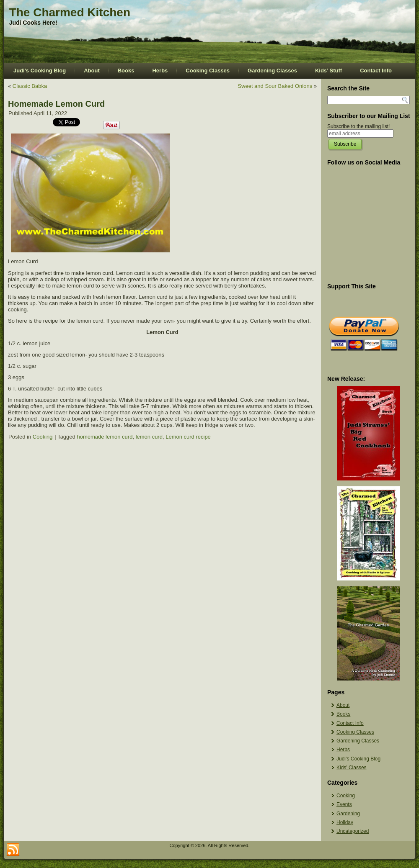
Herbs (160, 71)
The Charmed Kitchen (70, 12)
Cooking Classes (208, 71)
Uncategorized (353, 831)
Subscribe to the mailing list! (358, 126)
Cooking (43, 437)
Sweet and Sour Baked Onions (275, 86)
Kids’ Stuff (328, 71)
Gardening (348, 814)
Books (126, 71)
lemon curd (149, 437)
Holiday (345, 822)
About (92, 71)
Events (344, 804)
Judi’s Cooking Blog (40, 71)
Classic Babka (30, 86)
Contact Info (376, 71)
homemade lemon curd (105, 437)
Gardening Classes (272, 71)
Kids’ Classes (352, 768)
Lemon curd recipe (188, 437)
